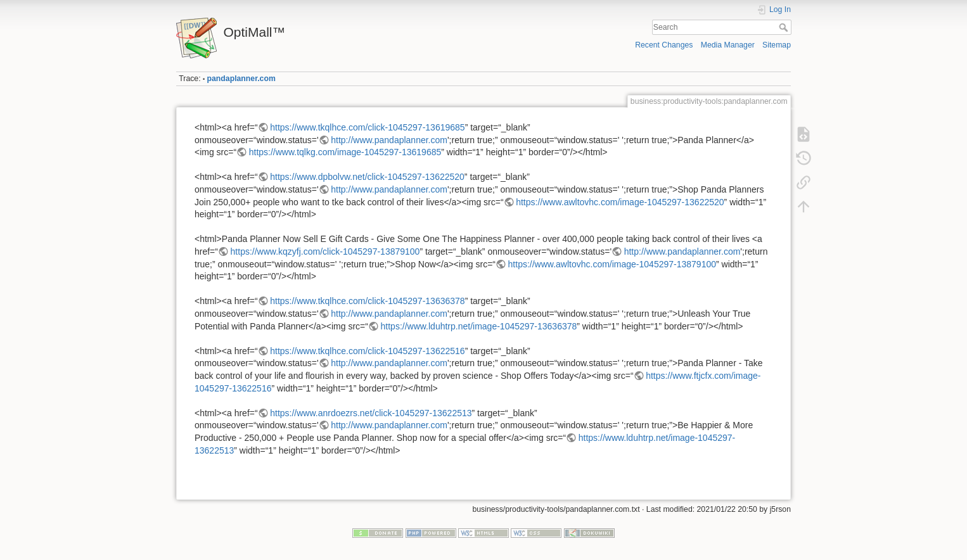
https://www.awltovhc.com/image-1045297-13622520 (620, 202)
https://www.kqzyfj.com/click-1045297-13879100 (325, 251)
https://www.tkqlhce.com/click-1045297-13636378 (367, 301)
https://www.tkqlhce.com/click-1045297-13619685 (367, 127)
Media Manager (728, 45)
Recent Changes (664, 45)
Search (785, 27)
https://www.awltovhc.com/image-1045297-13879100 (612, 264)
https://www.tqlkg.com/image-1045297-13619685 (345, 152)
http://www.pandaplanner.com (389, 140)
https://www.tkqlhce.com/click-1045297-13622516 (367, 351)
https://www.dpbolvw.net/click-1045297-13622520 (367, 177)
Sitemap (777, 45)
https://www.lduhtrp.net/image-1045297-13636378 (479, 326)
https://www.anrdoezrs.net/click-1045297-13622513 (371, 413)
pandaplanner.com (241, 79)
